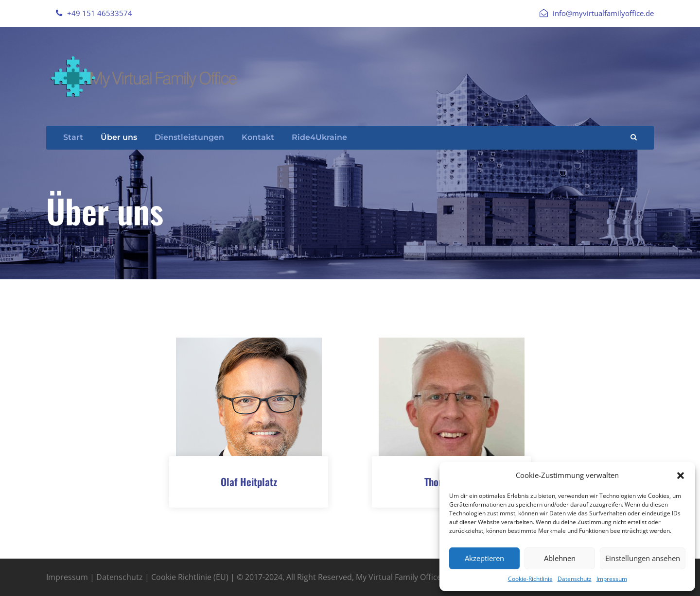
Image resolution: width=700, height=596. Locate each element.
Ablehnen (560, 558)
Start (73, 137)
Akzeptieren (484, 558)
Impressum (612, 579)
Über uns (119, 137)
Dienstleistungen (189, 137)
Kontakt (258, 137)
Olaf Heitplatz (249, 482)
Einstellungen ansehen (643, 558)
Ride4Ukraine (319, 137)
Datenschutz (575, 579)
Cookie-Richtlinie (530, 579)
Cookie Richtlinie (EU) (190, 577)
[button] (681, 476)
